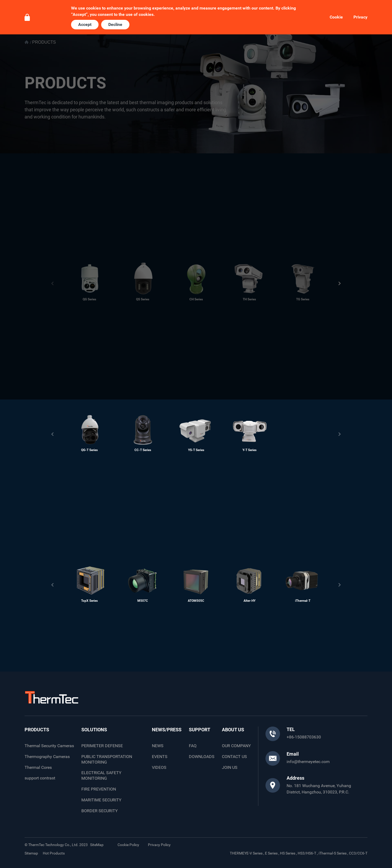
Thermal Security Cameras (49, 746)
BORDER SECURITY (100, 811)
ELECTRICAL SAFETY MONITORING (101, 775)
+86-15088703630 (304, 737)
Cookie (336, 17)
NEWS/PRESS (167, 730)
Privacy (360, 17)
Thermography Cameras (47, 757)
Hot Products (54, 853)
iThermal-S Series (333, 853)
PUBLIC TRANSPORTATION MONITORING (107, 759)
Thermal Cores (38, 767)
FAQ (193, 746)
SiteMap (97, 845)
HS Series (288, 853)
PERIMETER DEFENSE (102, 746)
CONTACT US (234, 757)
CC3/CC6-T (358, 853)
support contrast (40, 778)
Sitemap (31, 853)
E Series (271, 853)
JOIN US (230, 767)
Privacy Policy (159, 845)
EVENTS (160, 757)
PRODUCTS (37, 730)
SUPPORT (200, 730)
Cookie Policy (128, 845)
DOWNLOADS (202, 757)
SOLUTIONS (94, 730)
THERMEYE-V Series (246, 853)
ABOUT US (233, 730)
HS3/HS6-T (307, 853)
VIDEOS (159, 767)
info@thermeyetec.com (308, 762)
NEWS (158, 746)
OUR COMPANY (236, 746)
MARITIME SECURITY (101, 800)
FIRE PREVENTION (99, 789)
